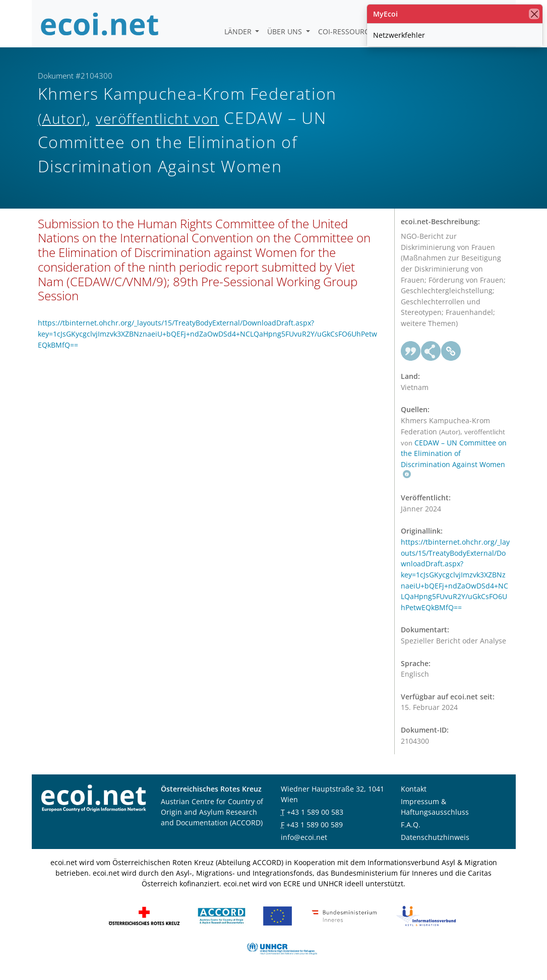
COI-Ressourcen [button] (349, 31)
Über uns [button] (286, 31)
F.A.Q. (411, 825)
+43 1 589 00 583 (315, 812)
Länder (239, 31)
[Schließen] (534, 14)
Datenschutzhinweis (435, 837)
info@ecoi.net (304, 837)
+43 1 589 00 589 (315, 825)
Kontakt (414, 789)
